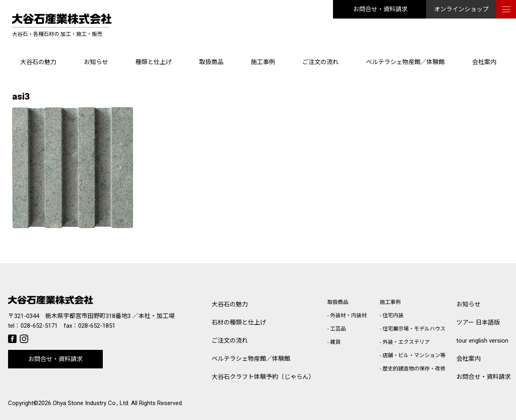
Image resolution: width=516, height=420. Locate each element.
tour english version (482, 341)
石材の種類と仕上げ (239, 322)
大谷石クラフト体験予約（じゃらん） (263, 377)
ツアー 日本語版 (478, 322)
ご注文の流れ (320, 62)
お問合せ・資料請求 (380, 9)
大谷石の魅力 (38, 62)
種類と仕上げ (154, 62)
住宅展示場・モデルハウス (414, 329)
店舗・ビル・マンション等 (414, 355)
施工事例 (263, 62)
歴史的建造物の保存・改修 (414, 369)
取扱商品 (211, 62)
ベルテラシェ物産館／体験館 (405, 62)
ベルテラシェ (251, 359)
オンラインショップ (461, 9)
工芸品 (338, 329)
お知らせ (96, 62)
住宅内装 (393, 315)
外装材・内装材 (349, 315)
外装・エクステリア (406, 342)
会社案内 (484, 62)
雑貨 (335, 342)
